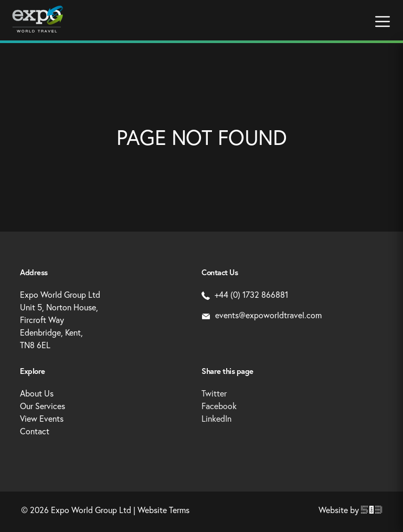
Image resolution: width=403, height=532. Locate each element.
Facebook (219, 406)
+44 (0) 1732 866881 (245, 294)
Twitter (214, 393)
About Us (37, 393)
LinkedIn (216, 418)
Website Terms (163, 510)
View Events (42, 418)
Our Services (43, 406)
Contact (35, 431)
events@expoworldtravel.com (262, 315)
